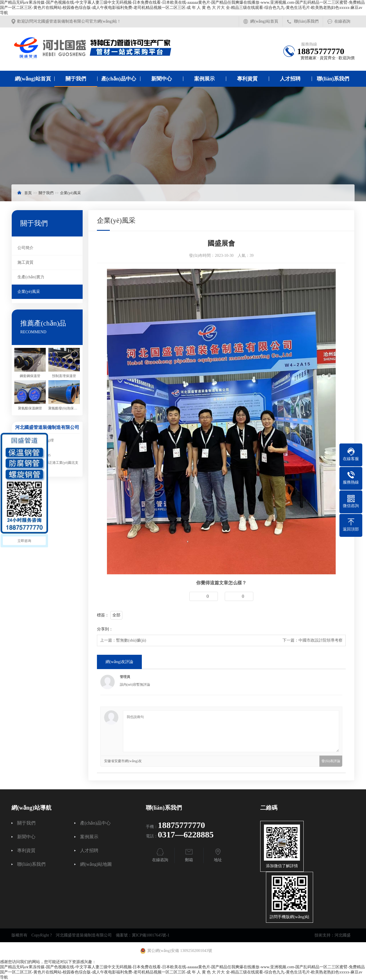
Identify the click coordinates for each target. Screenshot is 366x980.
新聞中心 (162, 79)
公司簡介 (25, 248)
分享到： (105, 629)
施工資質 (25, 262)
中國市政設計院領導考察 (321, 640)
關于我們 (76, 79)
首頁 (28, 193)
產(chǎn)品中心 (119, 79)
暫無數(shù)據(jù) (131, 640)
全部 (116, 615)
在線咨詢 (342, 21)
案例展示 (204, 79)
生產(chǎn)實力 (31, 277)
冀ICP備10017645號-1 (151, 935)
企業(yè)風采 (70, 193)
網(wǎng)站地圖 (96, 864)
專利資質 (247, 79)
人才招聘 (290, 79)
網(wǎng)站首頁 (264, 21)
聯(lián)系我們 (306, 21)
